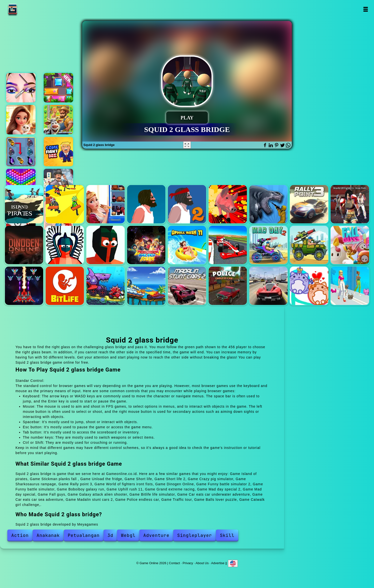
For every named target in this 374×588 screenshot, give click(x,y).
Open (366, 9)
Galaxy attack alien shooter (24, 286)
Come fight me (58, 152)
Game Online (28, 9)
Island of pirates (24, 204)
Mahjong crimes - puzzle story (58, 184)
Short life (146, 204)
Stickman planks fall (65, 204)
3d (110, 535)
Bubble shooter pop (21, 184)
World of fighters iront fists (350, 204)
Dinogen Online (24, 245)
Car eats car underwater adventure (106, 286)
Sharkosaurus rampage (268, 204)
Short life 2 (187, 204)
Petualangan (84, 535)
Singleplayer (195, 535)
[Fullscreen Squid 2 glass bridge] (187, 145)
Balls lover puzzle (309, 286)
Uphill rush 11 (187, 245)
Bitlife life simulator (65, 286)
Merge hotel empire (21, 120)
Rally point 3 (309, 204)
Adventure (156, 535)
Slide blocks (58, 88)
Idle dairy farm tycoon (58, 120)
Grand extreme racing (228, 245)
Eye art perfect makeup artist (21, 88)
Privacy (188, 563)
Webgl (128, 535)
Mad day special (309, 245)
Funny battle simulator (106, 245)
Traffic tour (268, 286)
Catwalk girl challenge (350, 286)
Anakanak (48, 535)
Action (20, 535)
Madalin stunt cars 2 (187, 286)
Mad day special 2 (268, 245)
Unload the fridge (106, 204)
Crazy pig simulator (228, 204)
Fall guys (350, 245)
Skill (227, 535)
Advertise (218, 563)
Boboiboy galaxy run (146, 245)
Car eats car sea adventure (146, 286)
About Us (202, 563)
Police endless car (228, 286)
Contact (174, 563)
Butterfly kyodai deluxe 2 (21, 152)
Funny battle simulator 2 (65, 245)
